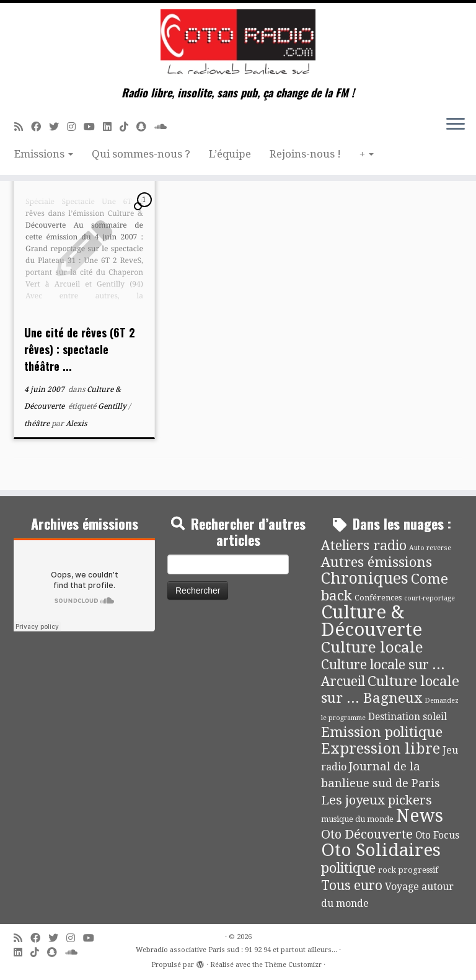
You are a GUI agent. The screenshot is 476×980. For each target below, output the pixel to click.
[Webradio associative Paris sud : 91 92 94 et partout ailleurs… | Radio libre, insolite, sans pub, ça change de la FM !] (238, 45)
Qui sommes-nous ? (141, 154)
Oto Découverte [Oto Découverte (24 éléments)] (367, 834)
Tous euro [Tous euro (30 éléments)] (352, 885)
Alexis (76, 424)
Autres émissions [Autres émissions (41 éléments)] (377, 562)
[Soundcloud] (165, 127)
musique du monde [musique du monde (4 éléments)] (357, 819)
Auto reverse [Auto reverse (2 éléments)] (430, 548)
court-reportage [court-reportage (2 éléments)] (430, 598)
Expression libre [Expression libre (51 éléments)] (381, 749)
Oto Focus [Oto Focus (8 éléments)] (437, 835)
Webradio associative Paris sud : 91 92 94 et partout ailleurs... (236, 950)
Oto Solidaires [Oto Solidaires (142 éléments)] (381, 850)
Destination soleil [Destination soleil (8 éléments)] (408, 717)
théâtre (38, 424)
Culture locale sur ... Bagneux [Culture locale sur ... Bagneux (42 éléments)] (390, 689)
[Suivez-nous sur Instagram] (75, 127)
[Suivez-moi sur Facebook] (40, 127)
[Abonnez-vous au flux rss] (23, 127)
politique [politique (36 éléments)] (348, 868)
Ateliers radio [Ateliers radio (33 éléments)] (364, 546)
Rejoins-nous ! (305, 154)
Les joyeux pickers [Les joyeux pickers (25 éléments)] (377, 800)
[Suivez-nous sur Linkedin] (111, 127)
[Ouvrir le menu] (456, 125)
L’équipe (230, 154)
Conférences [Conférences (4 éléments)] (378, 598)
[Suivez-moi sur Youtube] (93, 127)
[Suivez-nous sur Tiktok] (128, 127)
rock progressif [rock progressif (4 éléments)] (408, 870)
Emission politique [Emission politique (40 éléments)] (382, 732)
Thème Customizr (293, 965)
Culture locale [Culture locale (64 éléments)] (372, 647)
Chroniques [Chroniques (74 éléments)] (365, 578)
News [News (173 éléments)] (420, 816)
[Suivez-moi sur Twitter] (58, 127)
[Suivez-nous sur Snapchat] (145, 127)
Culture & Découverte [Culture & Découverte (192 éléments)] (372, 621)
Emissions (44, 154)
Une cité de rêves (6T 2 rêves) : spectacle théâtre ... (80, 349)
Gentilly (113, 406)
